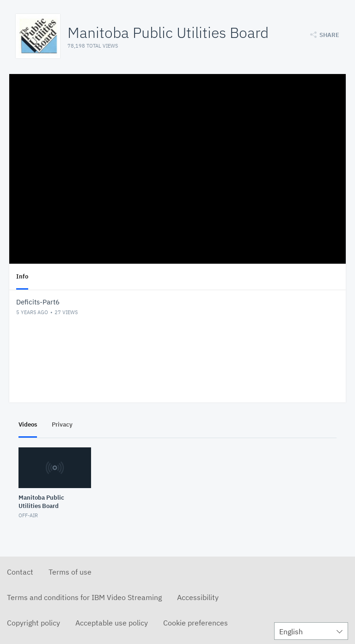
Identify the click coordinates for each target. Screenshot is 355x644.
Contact (20, 572)
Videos (28, 424)
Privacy (62, 424)
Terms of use (70, 572)
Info (22, 276)
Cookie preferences (196, 623)
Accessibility (198, 597)
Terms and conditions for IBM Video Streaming (84, 597)
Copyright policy (34, 623)
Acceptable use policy (112, 623)
